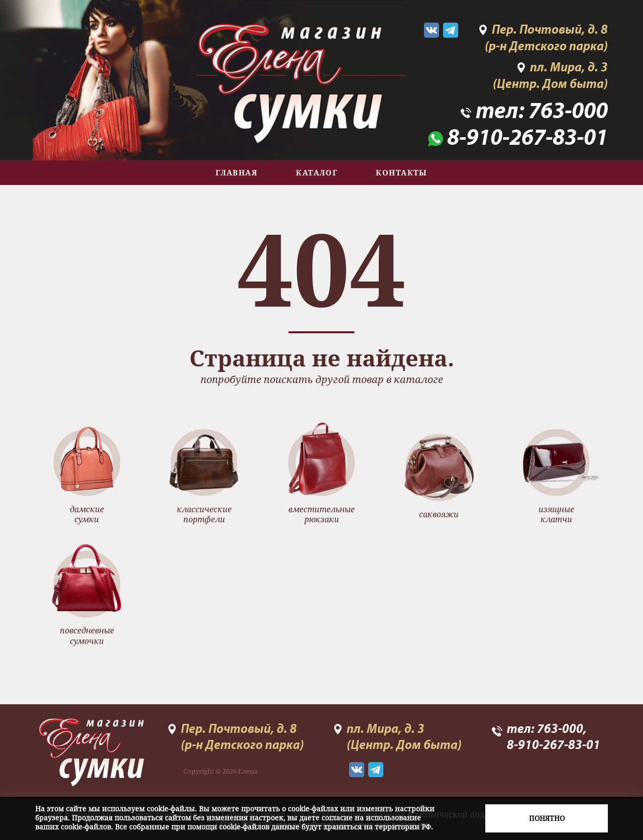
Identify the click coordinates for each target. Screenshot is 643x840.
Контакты (402, 172)
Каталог (317, 172)
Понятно (547, 818)
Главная (237, 172)
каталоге (418, 379)
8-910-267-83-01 (527, 139)
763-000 (568, 112)
